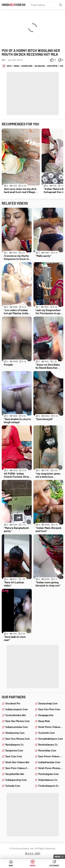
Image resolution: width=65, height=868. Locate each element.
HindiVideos (14, 5)
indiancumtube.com (17, 727)
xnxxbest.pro (13, 703)
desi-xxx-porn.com (49, 709)
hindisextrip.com (15, 733)
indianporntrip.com (16, 780)
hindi (16, 66)
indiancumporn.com (17, 709)
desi (9, 66)
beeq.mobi (44, 721)
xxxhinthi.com (47, 733)
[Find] (61, 5)
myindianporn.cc (15, 745)
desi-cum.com (14, 756)
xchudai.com (13, 786)
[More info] (29, 250)
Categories (54, 866)
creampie (52, 66)
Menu (58, 857)
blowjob (40, 66)
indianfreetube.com (49, 762)
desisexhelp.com (48, 703)
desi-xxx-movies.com (18, 739)
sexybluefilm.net (15, 774)
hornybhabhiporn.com (51, 739)
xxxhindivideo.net (16, 715)
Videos (32, 866)
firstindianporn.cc (49, 786)
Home (11, 866)
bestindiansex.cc (48, 745)
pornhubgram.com (49, 774)
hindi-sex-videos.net (17, 762)
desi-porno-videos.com (51, 756)
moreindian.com (47, 750)
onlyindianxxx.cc (48, 780)
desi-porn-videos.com (18, 768)
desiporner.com (14, 750)
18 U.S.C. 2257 (33, 854)
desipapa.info (46, 715)
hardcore (27, 66)
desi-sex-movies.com (18, 721)
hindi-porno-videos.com (51, 727)
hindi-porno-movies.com (51, 768)
